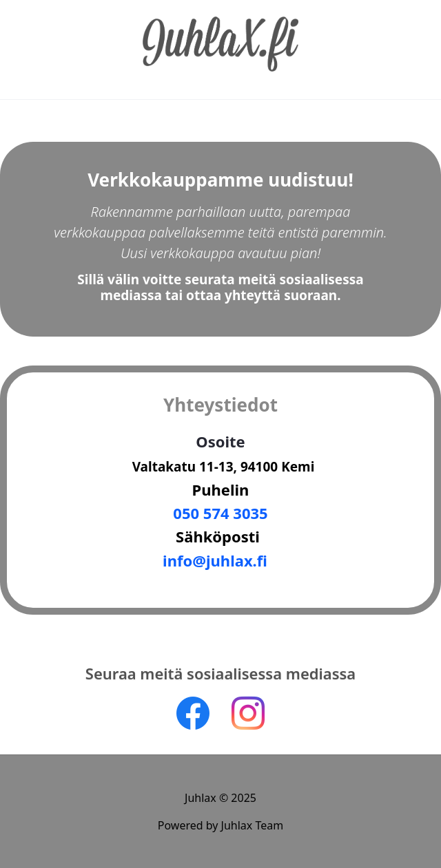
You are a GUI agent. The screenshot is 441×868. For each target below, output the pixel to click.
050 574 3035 (220, 513)
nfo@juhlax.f (215, 560)
